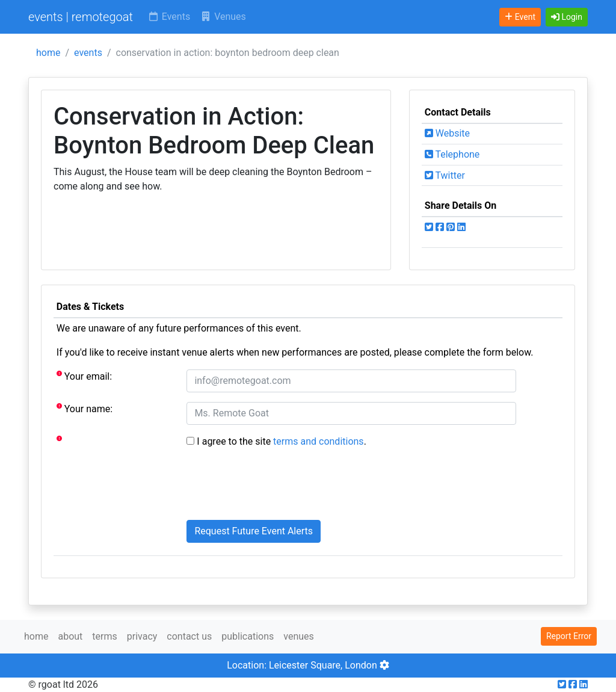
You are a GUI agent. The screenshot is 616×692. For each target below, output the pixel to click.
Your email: (84, 376)
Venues (223, 17)
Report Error (569, 636)
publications (248, 636)
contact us (189, 636)
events (88, 53)
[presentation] (278, 487)
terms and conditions (319, 441)
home (48, 53)
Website (447, 133)
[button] (567, 17)
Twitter (445, 175)
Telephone (452, 154)
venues (299, 636)
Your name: (85, 408)
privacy (142, 636)
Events (169, 17)
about (70, 636)
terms (104, 636)
